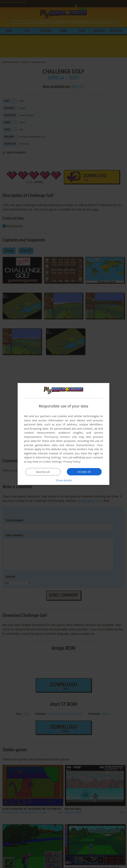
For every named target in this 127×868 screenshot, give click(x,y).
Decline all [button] (43, 472)
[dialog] (63, 434)
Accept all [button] (84, 472)
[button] (63, 480)
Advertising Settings (48, 457)
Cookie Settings (52, 462)
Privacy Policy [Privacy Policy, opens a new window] (72, 462)
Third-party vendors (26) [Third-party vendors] (60, 437)
